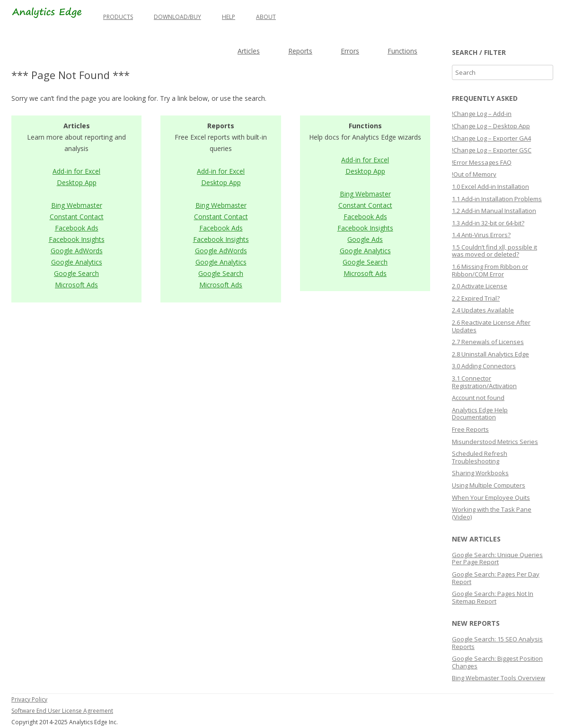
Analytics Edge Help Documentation (480, 414)
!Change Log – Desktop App (491, 126)
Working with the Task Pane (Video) (492, 513)
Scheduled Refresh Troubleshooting (480, 457)
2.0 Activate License (480, 286)
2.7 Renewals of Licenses (488, 342)
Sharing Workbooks (480, 473)
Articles (249, 51)
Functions (402, 51)
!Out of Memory (474, 174)
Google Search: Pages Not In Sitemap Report (493, 597)
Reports (300, 51)
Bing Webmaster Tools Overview (499, 678)
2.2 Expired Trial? (476, 298)
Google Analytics (77, 262)
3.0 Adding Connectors (484, 366)
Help (229, 17)
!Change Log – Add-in (482, 114)
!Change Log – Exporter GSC (492, 150)
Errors (350, 51)
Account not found (478, 398)
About (266, 17)
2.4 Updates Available (483, 310)
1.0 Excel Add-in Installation (490, 186)
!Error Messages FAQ (482, 162)
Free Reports (470, 429)
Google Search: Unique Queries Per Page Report (497, 559)
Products (118, 17)
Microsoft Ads (76, 285)
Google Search (76, 273)
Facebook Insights (77, 239)
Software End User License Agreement (62, 711)
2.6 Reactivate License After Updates (491, 326)
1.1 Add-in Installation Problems (497, 199)
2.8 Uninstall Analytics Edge (490, 354)
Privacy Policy (29, 699)
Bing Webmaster (77, 205)
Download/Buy (177, 17)
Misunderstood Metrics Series (495, 442)
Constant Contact (77, 217)
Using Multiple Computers (489, 485)
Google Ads (365, 239)
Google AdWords (77, 251)
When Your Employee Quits (491, 497)
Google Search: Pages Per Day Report (496, 578)
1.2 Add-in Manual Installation (494, 211)
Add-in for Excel (76, 171)
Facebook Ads (77, 228)
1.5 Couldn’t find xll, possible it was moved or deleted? (494, 251)
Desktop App (77, 182)
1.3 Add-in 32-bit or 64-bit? (488, 223)
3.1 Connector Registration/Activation (484, 382)
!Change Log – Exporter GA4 (491, 138)
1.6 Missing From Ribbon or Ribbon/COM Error (490, 270)
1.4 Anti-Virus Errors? (481, 235)
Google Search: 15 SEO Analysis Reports (497, 643)
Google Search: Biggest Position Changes (497, 662)
